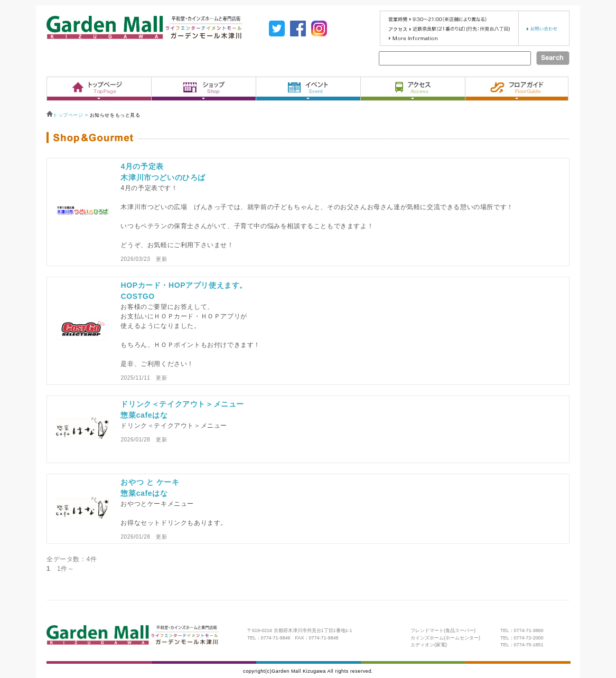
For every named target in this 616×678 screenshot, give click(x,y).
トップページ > (68, 115)
